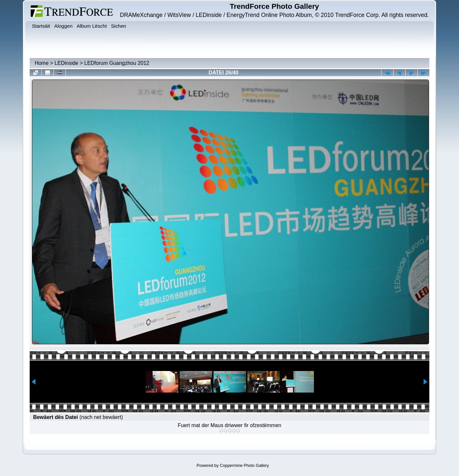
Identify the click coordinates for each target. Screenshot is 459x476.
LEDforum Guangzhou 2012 (117, 63)
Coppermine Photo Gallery (244, 465)
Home (42, 63)
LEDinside (66, 63)
